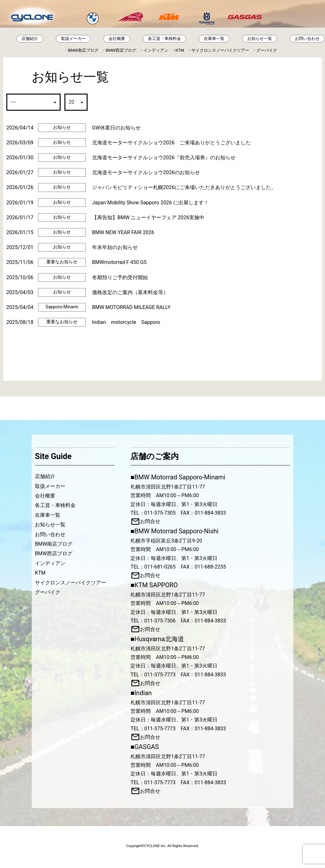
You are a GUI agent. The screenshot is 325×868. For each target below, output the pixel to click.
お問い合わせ (307, 39)
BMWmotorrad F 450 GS (119, 262)
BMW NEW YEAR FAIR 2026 (123, 232)
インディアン (156, 50)
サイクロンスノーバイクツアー (220, 50)
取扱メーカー (73, 39)
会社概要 (117, 39)
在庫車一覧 (214, 39)
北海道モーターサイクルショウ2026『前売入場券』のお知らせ (164, 158)
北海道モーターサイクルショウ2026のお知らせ (146, 172)
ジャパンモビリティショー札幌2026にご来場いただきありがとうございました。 (184, 187)
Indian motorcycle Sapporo (126, 322)
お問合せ (150, 521)
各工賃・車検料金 (164, 39)
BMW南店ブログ (83, 50)
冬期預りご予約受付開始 (120, 277)
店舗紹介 (30, 39)
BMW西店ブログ (121, 50)
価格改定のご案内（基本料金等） (130, 292)
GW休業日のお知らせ (116, 128)
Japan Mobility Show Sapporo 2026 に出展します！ (150, 203)
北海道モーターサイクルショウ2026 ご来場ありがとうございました (171, 143)
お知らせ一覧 (260, 39)
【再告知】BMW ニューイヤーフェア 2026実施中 (148, 217)
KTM (180, 50)
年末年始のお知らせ (115, 247)
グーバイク (267, 50)
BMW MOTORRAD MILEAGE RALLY (131, 307)
